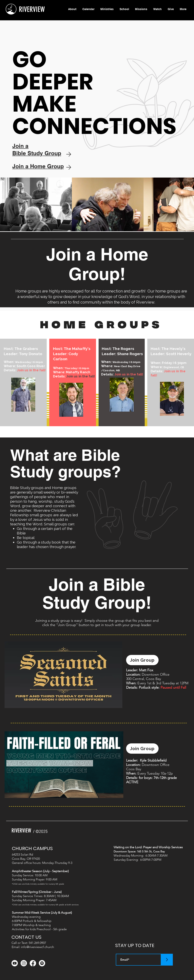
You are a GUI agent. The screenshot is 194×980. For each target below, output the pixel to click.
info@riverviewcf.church (38, 947)
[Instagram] (24, 963)
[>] (167, 960)
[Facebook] (33, 963)
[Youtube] (15, 963)
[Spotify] (42, 963)
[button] (107, 9)
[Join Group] (142, 660)
